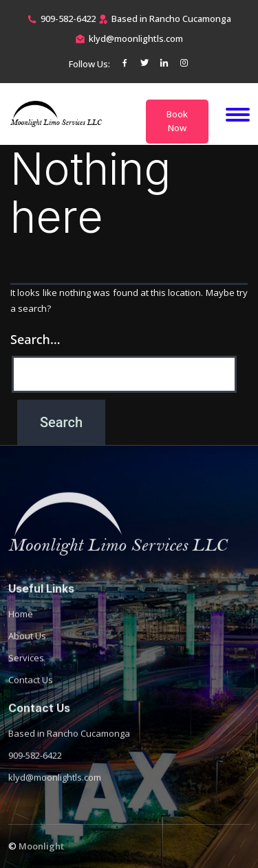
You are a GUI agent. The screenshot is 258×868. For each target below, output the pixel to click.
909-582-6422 (68, 19)
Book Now (177, 121)
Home (21, 626)
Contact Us (31, 692)
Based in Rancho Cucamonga (69, 745)
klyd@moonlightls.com (136, 38)
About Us (27, 648)
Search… (35, 339)
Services (26, 670)
